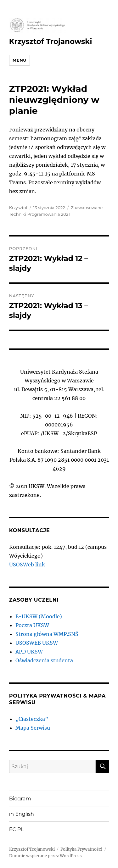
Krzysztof (18, 208)
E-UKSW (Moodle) (39, 616)
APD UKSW (29, 652)
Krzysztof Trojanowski (51, 42)
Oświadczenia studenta (44, 660)
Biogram (20, 799)
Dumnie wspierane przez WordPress (45, 856)
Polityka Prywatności (81, 849)
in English (22, 814)
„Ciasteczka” (32, 719)
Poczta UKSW (32, 625)
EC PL (17, 829)
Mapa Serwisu (33, 728)
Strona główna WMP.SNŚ (47, 634)
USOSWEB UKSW (37, 643)
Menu (20, 60)
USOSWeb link (27, 565)
